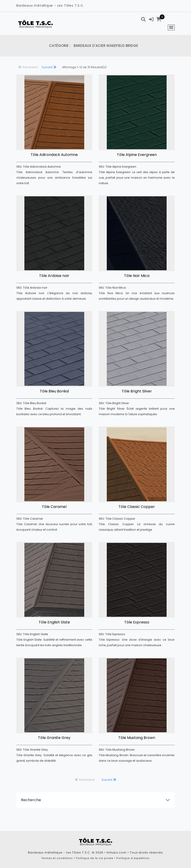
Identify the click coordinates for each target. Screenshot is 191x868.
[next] (49, 68)
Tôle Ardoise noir (54, 276)
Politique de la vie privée (95, 858)
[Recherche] (143, 19)
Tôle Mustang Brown (137, 738)
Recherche (31, 800)
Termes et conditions (57, 858)
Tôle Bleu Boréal (54, 391)
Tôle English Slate (54, 622)
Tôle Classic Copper (137, 507)
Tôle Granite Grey (54, 738)
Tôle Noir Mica (137, 276)
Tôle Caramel (54, 507)
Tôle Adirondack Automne (54, 155)
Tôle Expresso (137, 622)
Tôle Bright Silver (137, 391)
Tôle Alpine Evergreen (137, 155)
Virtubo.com (116, 852)
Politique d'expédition (133, 858)
